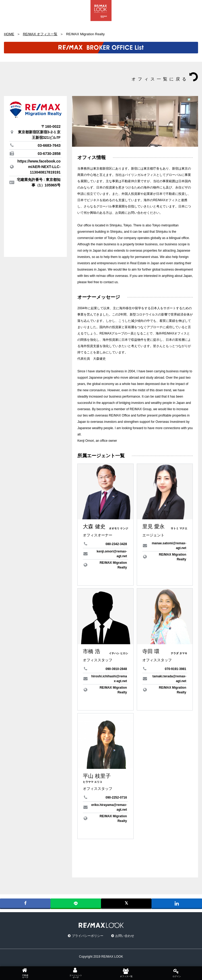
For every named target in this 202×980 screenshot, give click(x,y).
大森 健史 (94, 526)
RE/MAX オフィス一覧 (40, 34)
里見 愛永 (154, 526)
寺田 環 (151, 651)
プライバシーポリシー (88, 936)
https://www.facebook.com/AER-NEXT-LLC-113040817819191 (39, 167)
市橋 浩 (92, 651)
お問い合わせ (125, 936)
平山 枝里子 (97, 776)
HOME (9, 34)
